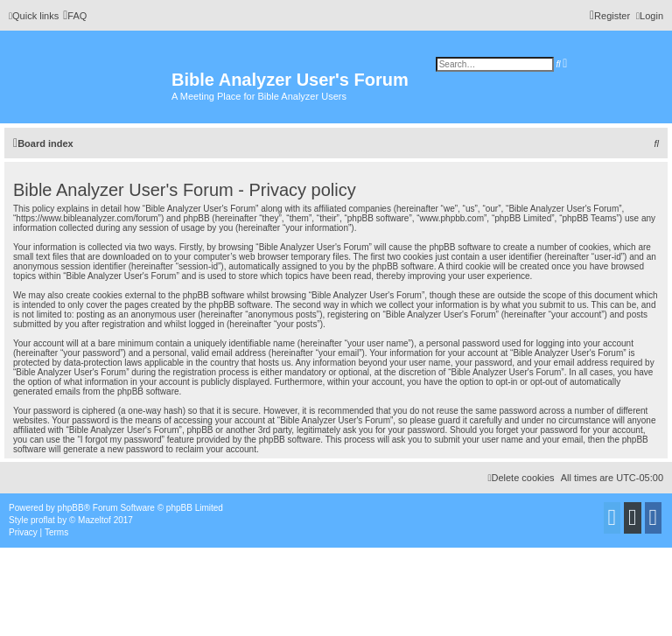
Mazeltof (94, 520)
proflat (43, 520)
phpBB (71, 508)
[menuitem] (75, 16)
